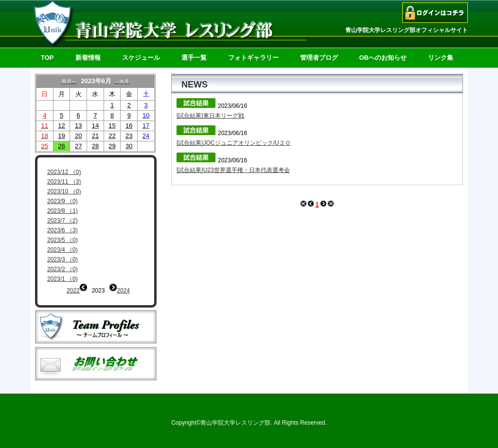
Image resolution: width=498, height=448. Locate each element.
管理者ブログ (319, 58)
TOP (47, 58)
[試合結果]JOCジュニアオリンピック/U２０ (234, 143)
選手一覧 (194, 58)
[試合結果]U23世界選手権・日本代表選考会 (233, 170)
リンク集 (441, 58)
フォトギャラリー (253, 58)
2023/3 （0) (62, 259)
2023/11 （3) (64, 182)
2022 (73, 291)
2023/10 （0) (64, 191)
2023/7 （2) (62, 221)
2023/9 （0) (62, 201)
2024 (123, 291)
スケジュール (141, 58)
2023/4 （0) (62, 250)
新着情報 (88, 58)
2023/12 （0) (64, 172)
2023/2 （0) (62, 269)
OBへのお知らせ (383, 58)
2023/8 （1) (62, 211)
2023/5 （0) (62, 240)
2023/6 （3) (62, 230)
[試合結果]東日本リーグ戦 (210, 116)
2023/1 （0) (62, 279)
